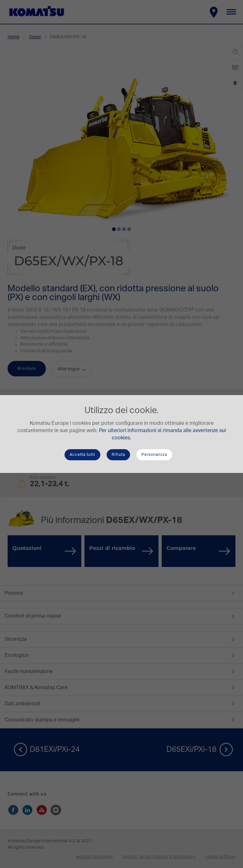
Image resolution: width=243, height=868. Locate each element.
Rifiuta (118, 455)
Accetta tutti (82, 455)
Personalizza (154, 455)
